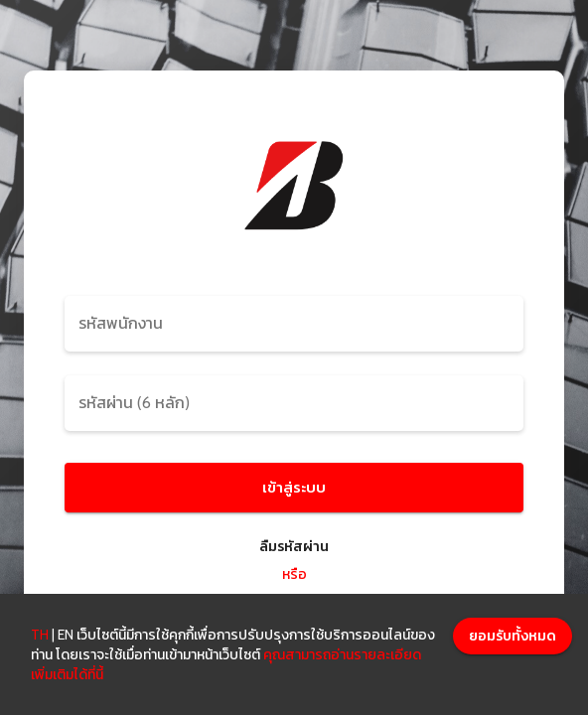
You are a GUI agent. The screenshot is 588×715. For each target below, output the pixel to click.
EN (66, 635)
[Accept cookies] (513, 636)
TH (40, 635)
